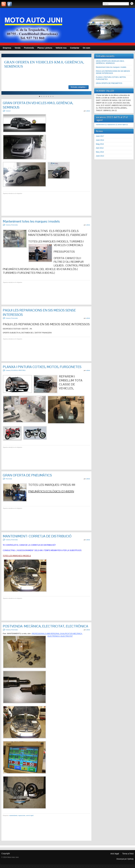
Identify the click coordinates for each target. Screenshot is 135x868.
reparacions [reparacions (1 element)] (112, 124)
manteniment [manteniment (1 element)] (101, 124)
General (8, 111)
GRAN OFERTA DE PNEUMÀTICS (27, 475)
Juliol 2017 (100, 136)
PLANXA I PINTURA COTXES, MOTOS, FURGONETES (42, 367)
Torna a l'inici (128, 854)
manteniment (13, 815)
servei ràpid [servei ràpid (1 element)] (123, 124)
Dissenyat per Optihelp (125, 859)
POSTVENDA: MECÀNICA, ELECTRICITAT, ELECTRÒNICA (45, 626)
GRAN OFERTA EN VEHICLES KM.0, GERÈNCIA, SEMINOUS (110, 62)
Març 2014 (100, 152)
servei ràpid (30, 815)
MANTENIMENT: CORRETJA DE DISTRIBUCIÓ (37, 536)
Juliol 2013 (100, 156)
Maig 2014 (100, 144)
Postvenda (14, 225)
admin (88, 111)
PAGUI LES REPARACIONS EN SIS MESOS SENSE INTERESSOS (113, 72)
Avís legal (115, 854)
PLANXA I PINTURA (18, 370)
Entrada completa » (79, 87)
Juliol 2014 (100, 140)
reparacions (22, 815)
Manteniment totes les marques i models (31, 221)
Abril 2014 (100, 148)
